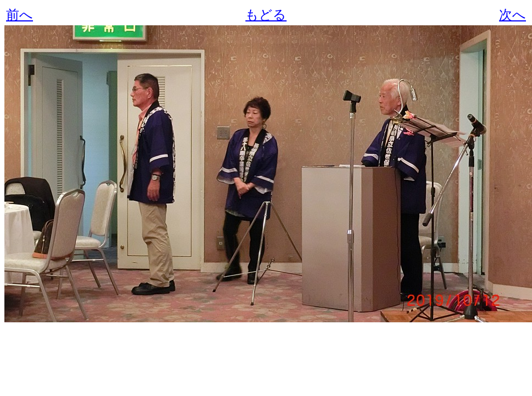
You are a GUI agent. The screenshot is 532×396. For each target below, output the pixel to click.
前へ (20, 15)
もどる (266, 15)
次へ (512, 15)
